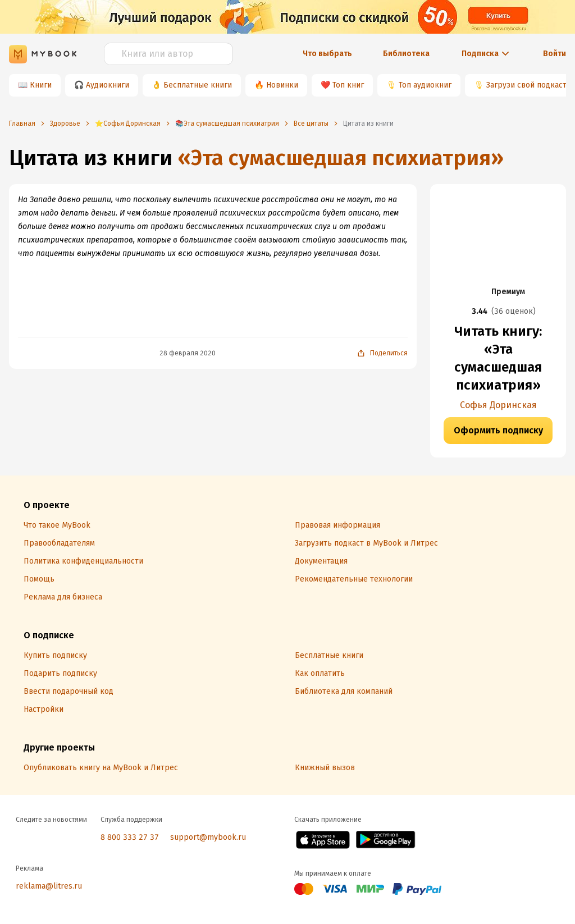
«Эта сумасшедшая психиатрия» (341, 158)
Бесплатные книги (198, 85)
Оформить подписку (498, 430)
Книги (41, 85)
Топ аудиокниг (425, 85)
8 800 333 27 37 (130, 837)
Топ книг (348, 85)
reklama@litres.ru (49, 886)
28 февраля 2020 (188, 353)
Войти (555, 54)
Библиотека (406, 54)
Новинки (282, 85)
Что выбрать (327, 54)
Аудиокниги (108, 85)
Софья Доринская (498, 405)
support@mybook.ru (208, 837)
